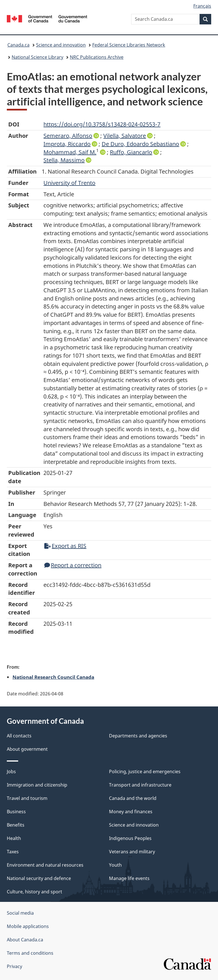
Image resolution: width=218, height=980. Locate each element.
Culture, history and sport (34, 892)
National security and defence (39, 878)
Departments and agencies (138, 736)
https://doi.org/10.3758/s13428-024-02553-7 (102, 124)
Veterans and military (132, 852)
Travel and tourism (27, 798)
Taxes (13, 852)
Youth (115, 865)
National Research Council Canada (53, 677)
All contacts (19, 736)
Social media (20, 913)
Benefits (16, 825)
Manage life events (129, 878)
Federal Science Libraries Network (129, 45)
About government (27, 749)
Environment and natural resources (45, 865)
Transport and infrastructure (140, 785)
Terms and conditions (30, 953)
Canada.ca (18, 45)
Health (14, 838)
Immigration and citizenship (37, 785)
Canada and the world (133, 798)
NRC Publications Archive (97, 57)
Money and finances (131, 812)
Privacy (14, 966)
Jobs (11, 772)
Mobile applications (28, 926)
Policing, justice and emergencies (145, 772)
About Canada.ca (25, 940)
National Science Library (37, 57)
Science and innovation (61, 45)
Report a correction (73, 565)
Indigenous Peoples (130, 838)
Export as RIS (65, 546)
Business (16, 812)
